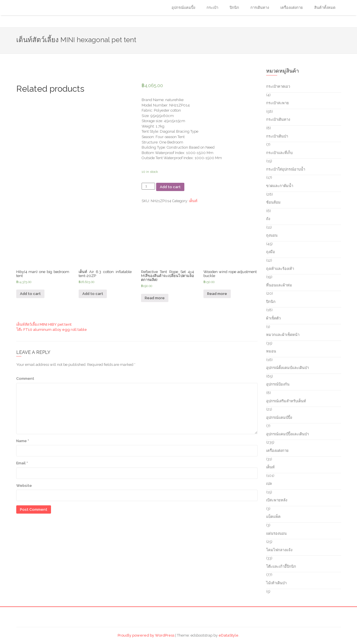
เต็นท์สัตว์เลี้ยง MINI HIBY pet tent (44, 324)
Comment (25, 379)
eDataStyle (229, 635)
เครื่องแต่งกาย (292, 8)
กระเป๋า (212, 8)
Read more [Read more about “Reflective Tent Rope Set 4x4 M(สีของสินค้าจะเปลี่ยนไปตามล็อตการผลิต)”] (155, 298)
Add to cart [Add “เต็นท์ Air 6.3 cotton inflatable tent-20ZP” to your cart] (93, 294)
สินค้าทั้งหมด (325, 8)
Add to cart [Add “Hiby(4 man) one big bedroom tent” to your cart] (30, 294)
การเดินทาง (260, 8)
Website (24, 486)
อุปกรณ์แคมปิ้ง (183, 8)
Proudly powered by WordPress (146, 635)
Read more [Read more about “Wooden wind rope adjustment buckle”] (217, 294)
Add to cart (170, 187)
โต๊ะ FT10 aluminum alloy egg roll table (52, 330)
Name (23, 441)
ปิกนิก (234, 8)
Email (22, 463)
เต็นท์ (193, 201)
